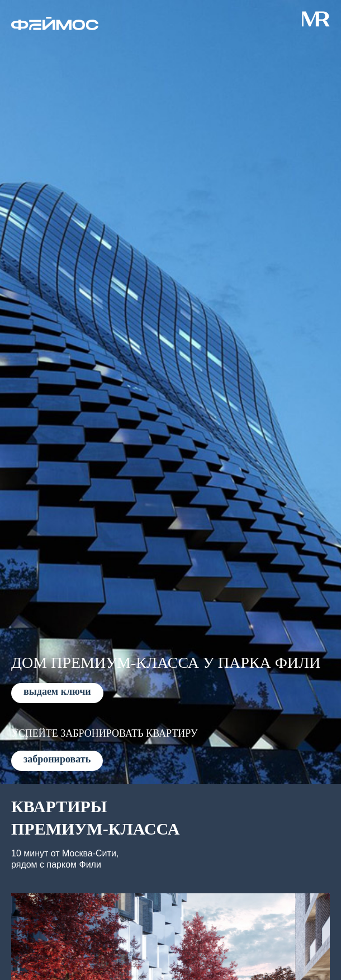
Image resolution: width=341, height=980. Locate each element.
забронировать (57, 759)
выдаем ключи (57, 691)
